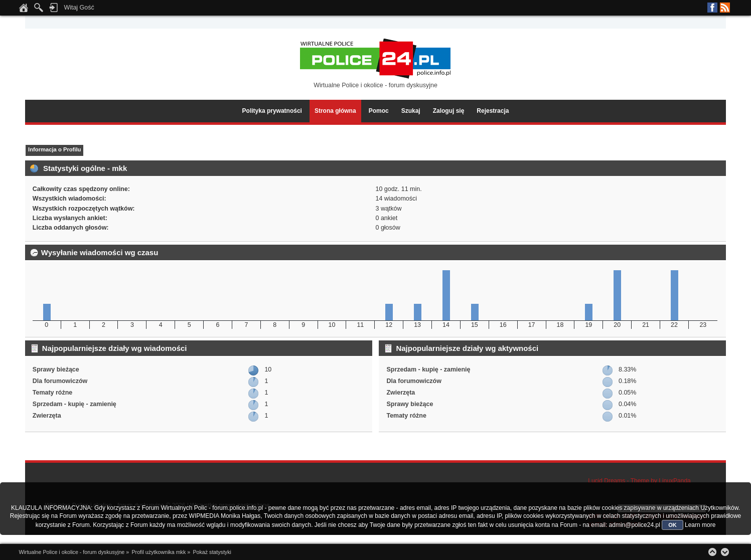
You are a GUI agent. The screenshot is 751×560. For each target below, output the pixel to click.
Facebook (712, 8)
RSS (725, 8)
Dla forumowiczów (60, 381)
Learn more (700, 525)
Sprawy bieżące (56, 369)
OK (672, 525)
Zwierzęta (47, 416)
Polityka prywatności (272, 111)
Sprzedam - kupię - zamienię (74, 404)
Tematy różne (52, 393)
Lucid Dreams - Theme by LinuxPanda (639, 481)
